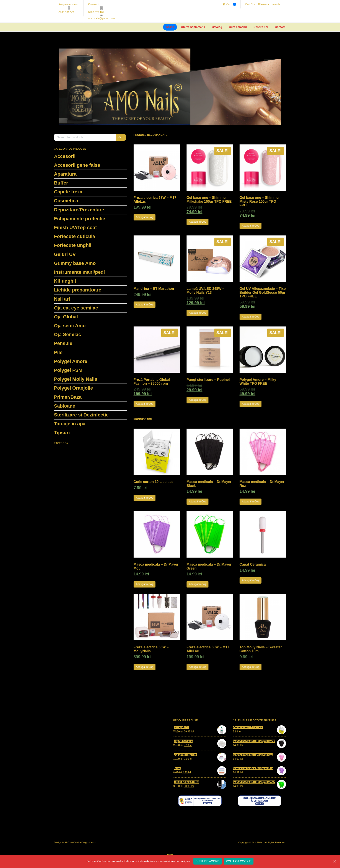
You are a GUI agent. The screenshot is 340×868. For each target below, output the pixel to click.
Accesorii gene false (77, 165)
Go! (121, 137)
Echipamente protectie (80, 219)
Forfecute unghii (73, 245)
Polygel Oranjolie (74, 388)
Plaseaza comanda (269, 4)
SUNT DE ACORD (208, 861)
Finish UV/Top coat (75, 228)
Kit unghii (65, 281)
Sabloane (65, 406)
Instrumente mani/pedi (79, 272)
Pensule (63, 343)
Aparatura (65, 174)
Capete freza (68, 192)
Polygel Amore (71, 361)
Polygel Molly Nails (76, 379)
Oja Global (66, 317)
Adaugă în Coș (145, 217)
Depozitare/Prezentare (79, 210)
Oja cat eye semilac (76, 308)
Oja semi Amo (70, 326)
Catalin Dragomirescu (85, 842)
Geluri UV (65, 254)
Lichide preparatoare (78, 290)
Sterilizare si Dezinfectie (81, 415)
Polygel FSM (68, 370)
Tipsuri (62, 433)
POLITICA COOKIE (239, 861)
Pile (58, 352)
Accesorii (65, 156)
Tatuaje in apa (70, 424)
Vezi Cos (250, 4)
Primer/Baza (68, 397)
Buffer (61, 183)
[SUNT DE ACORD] (335, 861)
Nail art (62, 299)
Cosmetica (66, 201)
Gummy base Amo (75, 263)
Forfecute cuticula (74, 236)
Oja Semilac (68, 334)
